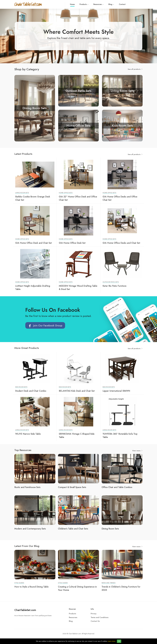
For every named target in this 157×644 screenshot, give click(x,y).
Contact (102, 4)
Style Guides (19, 583)
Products (63, 4)
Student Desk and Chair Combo (31, 391)
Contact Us (95, 621)
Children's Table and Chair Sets (73, 529)
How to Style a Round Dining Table (31, 587)
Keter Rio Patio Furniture (114, 286)
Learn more (112, 641)
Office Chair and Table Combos (117, 487)
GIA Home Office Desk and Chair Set (34, 243)
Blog (91, 4)
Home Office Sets (66, 193)
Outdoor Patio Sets (111, 282)
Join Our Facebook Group (45, 327)
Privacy (94, 614)
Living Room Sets (22, 193)
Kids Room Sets (21, 387)
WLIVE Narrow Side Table (28, 434)
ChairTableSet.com (25, 610)
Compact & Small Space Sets (72, 487)
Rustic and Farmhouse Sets (27, 487)
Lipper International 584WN (116, 391)
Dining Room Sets (110, 529)
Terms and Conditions (100, 617)
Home (52, 5)
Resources (78, 4)
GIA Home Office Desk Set (72, 243)
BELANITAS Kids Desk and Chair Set (77, 391)
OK (119, 641)
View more (137, 451)
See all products (135, 69)
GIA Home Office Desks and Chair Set (121, 243)
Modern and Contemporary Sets (30, 529)
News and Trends (109, 583)
